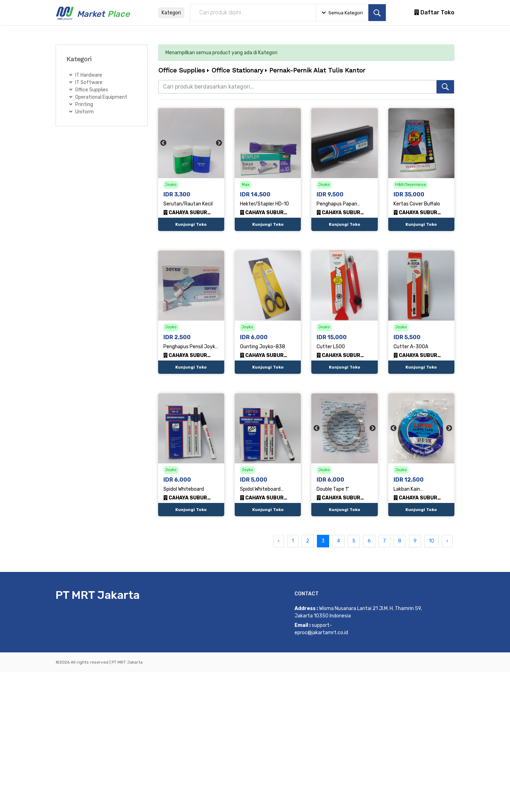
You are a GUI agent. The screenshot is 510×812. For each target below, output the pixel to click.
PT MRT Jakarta (98, 595)
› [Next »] (447, 541)
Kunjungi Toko (191, 224)
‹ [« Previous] (279, 541)
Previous (163, 143)
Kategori (171, 13)
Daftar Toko (434, 12)
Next (219, 143)
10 (431, 541)
